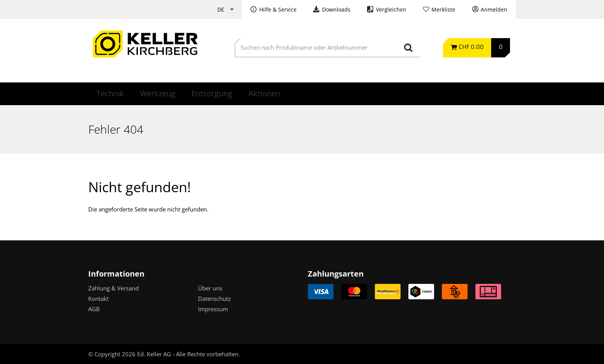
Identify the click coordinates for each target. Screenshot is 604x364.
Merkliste (443, 10)
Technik (110, 93)
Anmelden (494, 10)
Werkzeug (158, 93)
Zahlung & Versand (113, 288)
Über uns (210, 288)
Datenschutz (214, 299)
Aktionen (264, 93)
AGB (94, 309)
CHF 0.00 (471, 48)
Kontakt (98, 299)
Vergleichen (391, 10)
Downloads (336, 10)
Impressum (213, 309)
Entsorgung (212, 93)
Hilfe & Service (278, 10)
